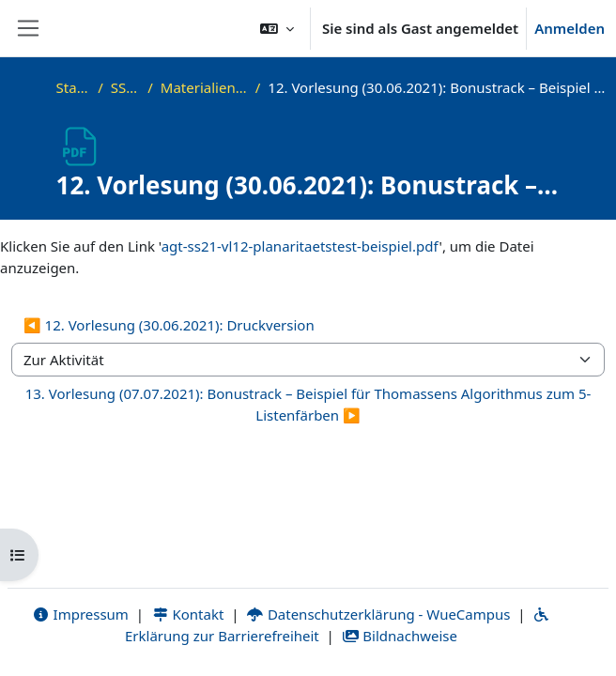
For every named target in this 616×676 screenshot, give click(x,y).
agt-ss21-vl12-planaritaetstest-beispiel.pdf (300, 246)
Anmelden (570, 28)
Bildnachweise (400, 636)
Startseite (74, 87)
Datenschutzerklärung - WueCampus (378, 614)
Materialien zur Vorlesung (204, 87)
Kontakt (188, 614)
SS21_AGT (125, 87)
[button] (277, 28)
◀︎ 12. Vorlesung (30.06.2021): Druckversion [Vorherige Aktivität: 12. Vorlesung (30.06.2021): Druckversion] (169, 325)
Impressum (80, 614)
